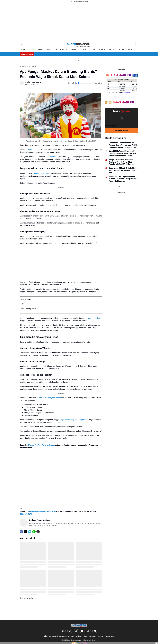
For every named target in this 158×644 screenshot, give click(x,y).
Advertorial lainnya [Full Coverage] (122, 131)
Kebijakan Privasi (82, 636)
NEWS (23, 50)
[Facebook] (21, 532)
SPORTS (49, 50)
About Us (47, 636)
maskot (31, 150)
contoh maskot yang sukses (50, 398)
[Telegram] (30, 532)
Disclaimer (92, 636)
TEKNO (92, 50)
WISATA (112, 50)
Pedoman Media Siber (67, 636)
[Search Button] (136, 44)
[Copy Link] (38, 532)
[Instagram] (70, 631)
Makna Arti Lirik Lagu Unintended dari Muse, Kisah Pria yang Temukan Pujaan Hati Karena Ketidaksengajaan (123, 179)
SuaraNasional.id (73, 640)
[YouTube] (82, 631)
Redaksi (55, 636)
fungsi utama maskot (42, 173)
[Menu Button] (22, 44)
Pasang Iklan (109, 636)
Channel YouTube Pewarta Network (41, 445)
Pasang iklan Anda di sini (79, 643)
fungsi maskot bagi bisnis (73, 420)
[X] (26, 532)
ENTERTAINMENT (61, 50)
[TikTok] (88, 631)
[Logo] (79, 625)
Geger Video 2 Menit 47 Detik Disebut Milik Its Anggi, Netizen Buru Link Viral (123, 170)
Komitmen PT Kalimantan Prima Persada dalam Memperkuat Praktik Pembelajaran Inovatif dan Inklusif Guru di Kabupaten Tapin (123, 145)
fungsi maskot (51, 157)
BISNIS (40, 50)
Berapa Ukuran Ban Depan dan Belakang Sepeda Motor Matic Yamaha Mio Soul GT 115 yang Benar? (121, 162)
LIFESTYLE (74, 50)
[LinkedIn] (95, 631)
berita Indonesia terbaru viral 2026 (43, 511)
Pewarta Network (90, 640)
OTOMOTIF (102, 50)
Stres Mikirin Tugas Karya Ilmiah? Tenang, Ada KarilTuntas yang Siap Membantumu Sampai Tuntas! (122, 153)
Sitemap (100, 636)
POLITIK (32, 50)
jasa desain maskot (92, 318)
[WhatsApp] (34, 532)
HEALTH (84, 50)
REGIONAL (121, 50)
